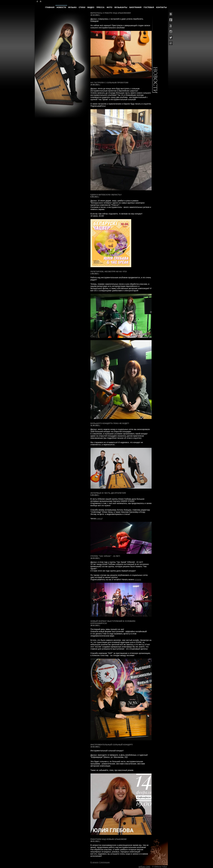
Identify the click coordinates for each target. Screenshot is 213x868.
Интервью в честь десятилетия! (108, 493)
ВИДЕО (91, 7)
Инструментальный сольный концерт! (112, 745)
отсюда (138, 579)
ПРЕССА (100, 7)
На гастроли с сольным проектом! (109, 83)
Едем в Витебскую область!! (106, 195)
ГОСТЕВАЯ (149, 7)
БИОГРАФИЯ (135, 7)
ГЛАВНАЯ (50, 7)
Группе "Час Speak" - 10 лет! (105, 556)
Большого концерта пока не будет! (110, 423)
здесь (99, 519)
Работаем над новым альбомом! (109, 839)
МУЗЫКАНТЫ (121, 7)
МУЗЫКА (72, 7)
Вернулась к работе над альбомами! (111, 13)
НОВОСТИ (61, 7)
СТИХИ (82, 7)
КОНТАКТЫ (161, 7)
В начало (95, 862)
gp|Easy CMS (144, 867)
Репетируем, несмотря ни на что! (109, 272)
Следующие (104, 862)
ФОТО (109, 7)
